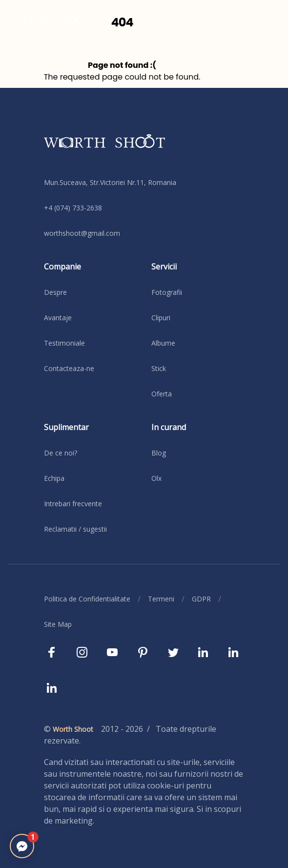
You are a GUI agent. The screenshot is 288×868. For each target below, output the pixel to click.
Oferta (162, 394)
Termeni (161, 599)
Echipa (54, 478)
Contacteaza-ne (69, 368)
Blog (159, 453)
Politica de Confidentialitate (87, 599)
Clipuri (161, 318)
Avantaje (58, 318)
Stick (159, 368)
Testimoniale (64, 343)
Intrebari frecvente (73, 504)
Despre (55, 292)
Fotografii (167, 292)
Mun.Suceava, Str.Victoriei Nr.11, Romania (110, 182)
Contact (260, 19)
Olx (156, 478)
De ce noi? (61, 453)
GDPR (201, 599)
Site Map (58, 624)
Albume (163, 343)
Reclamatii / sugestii (75, 529)
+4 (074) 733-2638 (73, 208)
